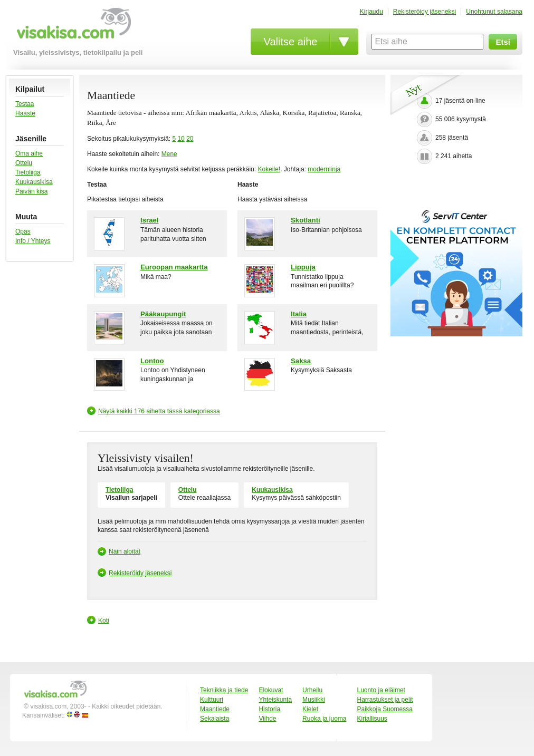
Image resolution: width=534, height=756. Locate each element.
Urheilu (312, 690)
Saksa (301, 361)
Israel (149, 220)
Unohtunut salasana (494, 12)
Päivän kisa (31, 191)
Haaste (25, 113)
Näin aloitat (125, 551)
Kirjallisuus (372, 719)
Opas (23, 231)
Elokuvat (271, 690)
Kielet (310, 709)
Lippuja (303, 267)
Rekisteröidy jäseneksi (425, 12)
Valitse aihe (291, 42)
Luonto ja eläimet (381, 690)
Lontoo (152, 361)
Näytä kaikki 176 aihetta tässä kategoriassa (159, 411)
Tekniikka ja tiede (224, 690)
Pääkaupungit (163, 314)
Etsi (503, 42)
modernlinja (324, 169)
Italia (299, 314)
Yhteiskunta (275, 700)
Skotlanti (306, 220)
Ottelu (24, 163)
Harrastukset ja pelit (385, 700)
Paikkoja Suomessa (385, 709)
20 (190, 139)
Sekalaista (214, 719)
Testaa (25, 104)
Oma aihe (29, 153)
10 (181, 139)
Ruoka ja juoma (324, 719)
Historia (269, 709)
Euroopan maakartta (174, 267)
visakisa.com (72, 27)
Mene (169, 154)
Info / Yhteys (33, 241)
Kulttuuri (212, 700)
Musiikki (314, 700)
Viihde (267, 719)
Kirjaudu (371, 12)
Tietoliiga (28, 172)
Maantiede (215, 709)
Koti (104, 621)
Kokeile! (269, 169)
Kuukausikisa (34, 182)
